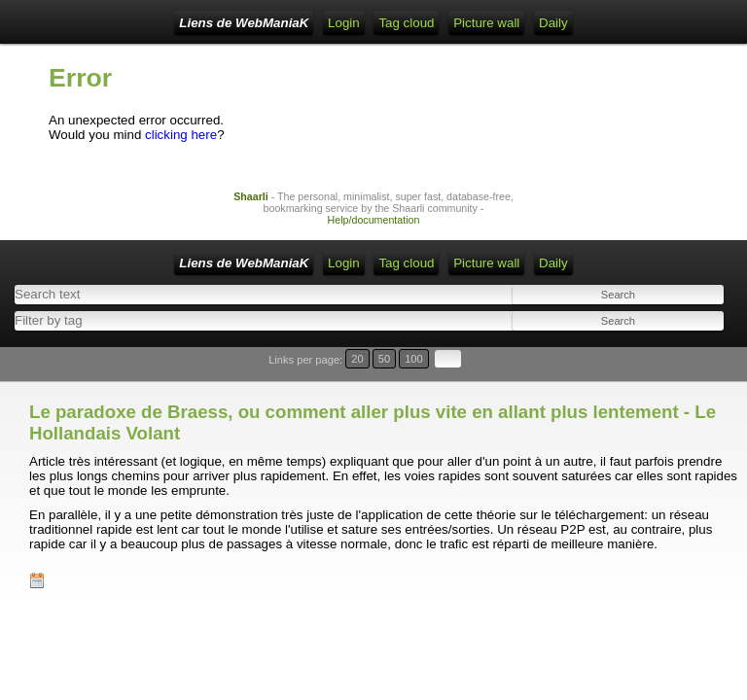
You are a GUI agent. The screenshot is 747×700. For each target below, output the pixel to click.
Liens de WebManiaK (244, 23)
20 (357, 359)
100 (414, 359)
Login (344, 23)
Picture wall (486, 23)
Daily (553, 23)
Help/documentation (374, 220)
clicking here (181, 135)
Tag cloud (406, 23)
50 (384, 359)
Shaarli (251, 196)
